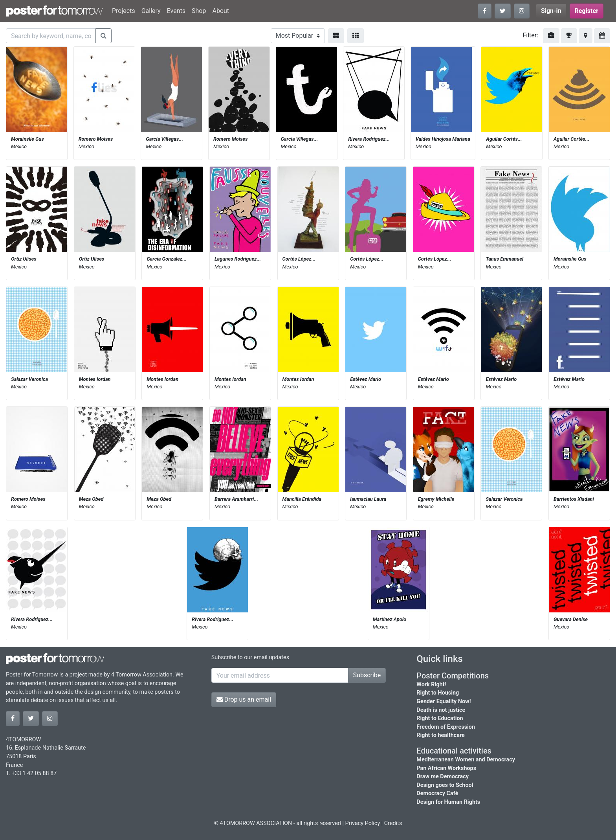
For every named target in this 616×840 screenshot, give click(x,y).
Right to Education (440, 718)
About (221, 11)
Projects (124, 11)
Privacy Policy (363, 823)
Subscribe (367, 675)
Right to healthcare (441, 735)
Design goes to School (445, 785)
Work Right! (431, 685)
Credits (393, 823)
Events (176, 11)
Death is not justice (441, 710)
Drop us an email (244, 699)
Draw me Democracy (443, 777)
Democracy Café (437, 793)
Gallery (151, 11)
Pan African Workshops (446, 768)
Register (587, 11)
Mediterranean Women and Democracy (466, 760)
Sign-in (551, 11)
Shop (199, 11)
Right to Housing (438, 693)
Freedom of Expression (446, 727)
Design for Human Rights (448, 802)
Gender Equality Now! (444, 701)
